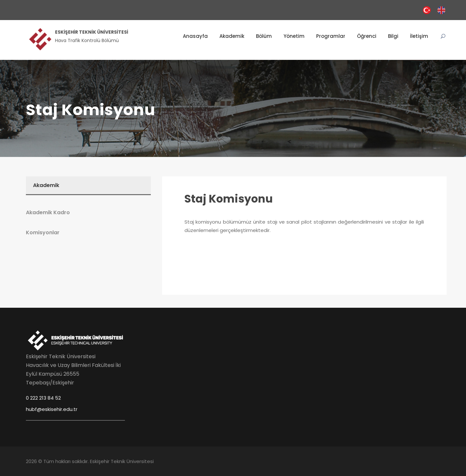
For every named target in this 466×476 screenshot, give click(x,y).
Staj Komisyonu (229, 199)
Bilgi (393, 36)
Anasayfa (195, 36)
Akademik (232, 36)
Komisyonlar (43, 232)
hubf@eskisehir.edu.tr (52, 409)
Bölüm (264, 36)
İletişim (419, 36)
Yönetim (294, 36)
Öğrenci (367, 36)
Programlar (331, 36)
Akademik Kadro (48, 212)
